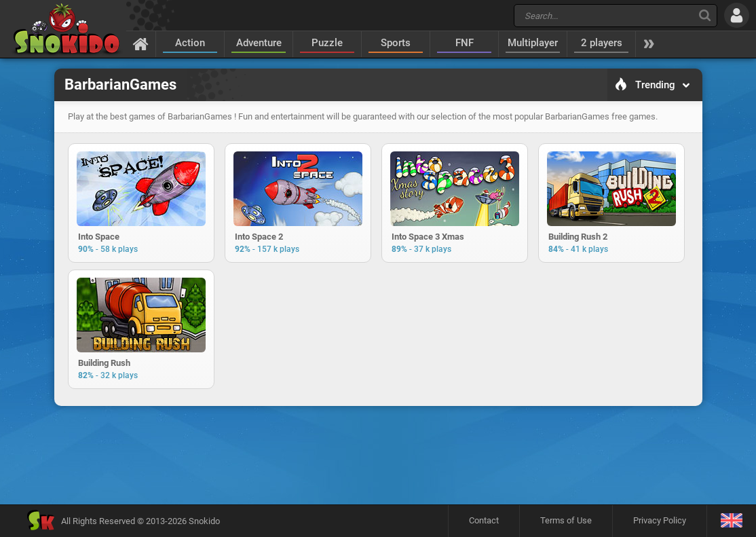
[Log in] (737, 15)
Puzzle (327, 43)
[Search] (705, 15)
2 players (602, 43)
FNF (465, 43)
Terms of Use (566, 520)
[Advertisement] (378, 455)
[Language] (731, 521)
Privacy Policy (660, 520)
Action (190, 43)
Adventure (259, 43)
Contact (484, 520)
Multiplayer (533, 43)
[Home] (141, 43)
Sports (396, 43)
